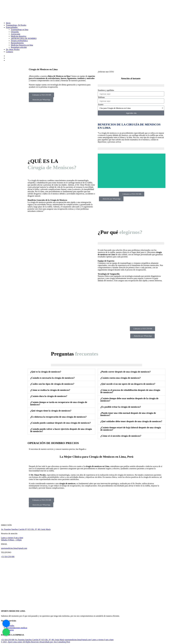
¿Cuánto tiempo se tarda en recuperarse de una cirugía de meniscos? (59, 403)
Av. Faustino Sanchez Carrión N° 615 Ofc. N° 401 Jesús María (26, 529)
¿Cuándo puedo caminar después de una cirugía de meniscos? (60, 423)
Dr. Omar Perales (13, 49)
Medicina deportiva (19, 36)
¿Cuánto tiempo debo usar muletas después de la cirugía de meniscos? (129, 400)
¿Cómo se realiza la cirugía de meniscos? (50, 390)
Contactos (10, 630)
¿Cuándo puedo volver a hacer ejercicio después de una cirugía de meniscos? (61, 430)
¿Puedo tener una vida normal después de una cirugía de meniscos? (128, 414)
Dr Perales (10, 626)
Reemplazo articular (19, 47)
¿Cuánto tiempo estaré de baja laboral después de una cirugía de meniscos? (131, 429)
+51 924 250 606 (8, 557)
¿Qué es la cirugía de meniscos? (46, 372)
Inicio (8, 23)
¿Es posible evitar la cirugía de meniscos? (121, 407)
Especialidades (12, 27)
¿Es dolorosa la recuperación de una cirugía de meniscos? (58, 417)
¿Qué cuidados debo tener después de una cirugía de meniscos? (131, 421)
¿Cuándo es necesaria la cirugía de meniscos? (52, 378)
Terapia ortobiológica (19, 41)
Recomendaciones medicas (17, 628)
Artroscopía (16, 34)
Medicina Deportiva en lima (22, 45)
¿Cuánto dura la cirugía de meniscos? (49, 396)
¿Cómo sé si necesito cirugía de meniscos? (121, 436)
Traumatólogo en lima (20, 30)
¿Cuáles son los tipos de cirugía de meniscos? (52, 384)
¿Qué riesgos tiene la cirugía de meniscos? (51, 411)
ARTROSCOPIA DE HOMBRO (24, 38)
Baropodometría (17, 43)
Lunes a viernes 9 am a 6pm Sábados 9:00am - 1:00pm (12, 539)
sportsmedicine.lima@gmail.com (14, 548)
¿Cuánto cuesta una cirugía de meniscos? (121, 378)
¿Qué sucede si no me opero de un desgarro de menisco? (128, 384)
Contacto (9, 52)
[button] (61, 372)
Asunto (101, 104)
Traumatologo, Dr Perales (16, 25)
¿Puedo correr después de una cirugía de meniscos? (125, 372)
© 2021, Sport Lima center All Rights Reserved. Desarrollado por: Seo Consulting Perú (36, 642)
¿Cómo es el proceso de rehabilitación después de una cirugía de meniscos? (130, 391)
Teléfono (101, 97)
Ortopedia (15, 32)
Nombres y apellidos (106, 90)
